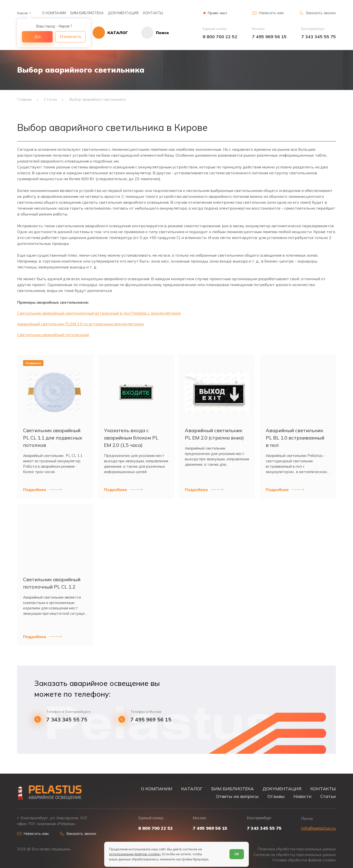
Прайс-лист (218, 13)
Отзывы (276, 796)
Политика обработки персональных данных (297, 849)
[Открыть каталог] (110, 33)
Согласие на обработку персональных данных (295, 855)
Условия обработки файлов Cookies (304, 860)
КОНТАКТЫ (153, 13)
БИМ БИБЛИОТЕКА (87, 13)
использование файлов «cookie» (135, 854)
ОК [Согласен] (237, 854)
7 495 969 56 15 (269, 37)
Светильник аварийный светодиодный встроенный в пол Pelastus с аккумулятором (99, 313)
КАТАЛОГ (192, 789)
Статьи (328, 796)
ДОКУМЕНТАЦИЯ (123, 13)
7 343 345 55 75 (319, 37)
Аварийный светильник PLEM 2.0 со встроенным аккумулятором (80, 324)
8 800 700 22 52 (220, 37)
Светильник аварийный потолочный (53, 335)
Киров (22, 13)
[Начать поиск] (148, 33)
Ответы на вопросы (237, 796)
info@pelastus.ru (318, 828)
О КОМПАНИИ (54, 13)
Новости (303, 796)
